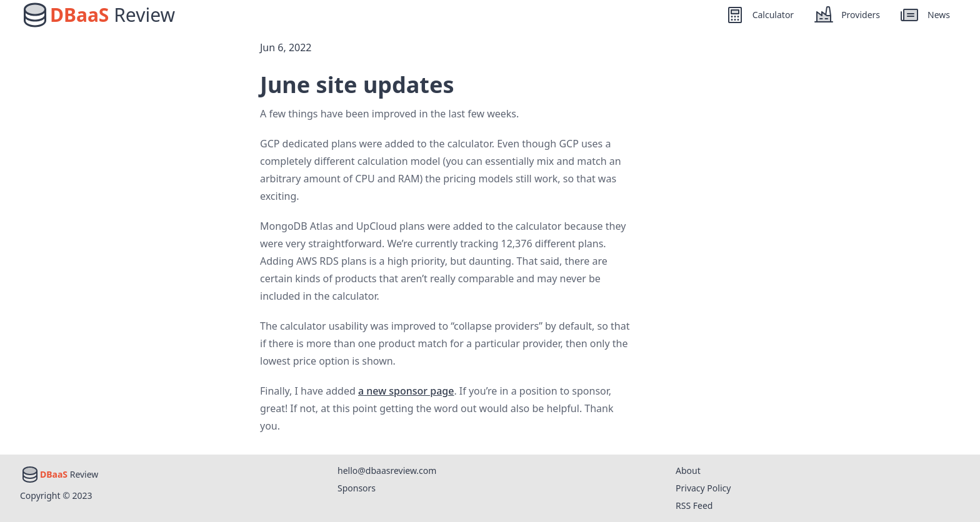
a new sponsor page (406, 391)
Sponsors (357, 488)
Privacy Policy (703, 488)
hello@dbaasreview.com (387, 470)
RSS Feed (694, 505)
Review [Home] (112, 15)
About (688, 470)
